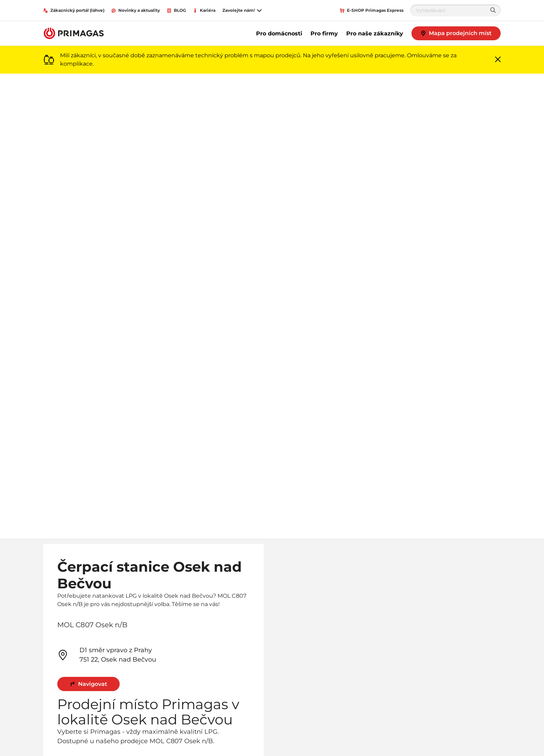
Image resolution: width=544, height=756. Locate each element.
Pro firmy (324, 33)
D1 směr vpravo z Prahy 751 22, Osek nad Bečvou (107, 655)
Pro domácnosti (279, 33)
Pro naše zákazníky (375, 33)
